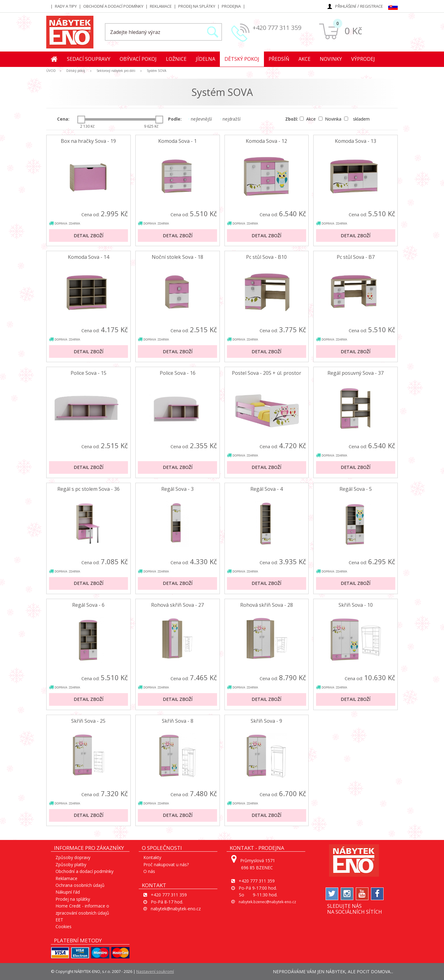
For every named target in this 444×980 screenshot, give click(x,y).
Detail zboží (88, 236)
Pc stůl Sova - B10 (266, 257)
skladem (357, 119)
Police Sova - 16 (178, 373)
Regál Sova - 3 (177, 489)
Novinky (331, 59)
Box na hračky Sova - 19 (88, 141)
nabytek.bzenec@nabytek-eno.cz (267, 902)
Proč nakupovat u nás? (166, 864)
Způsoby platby (71, 864)
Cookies (64, 926)
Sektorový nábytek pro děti (116, 71)
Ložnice (176, 59)
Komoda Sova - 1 (177, 141)
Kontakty (152, 857)
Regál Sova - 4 (267, 489)
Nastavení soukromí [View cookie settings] (155, 971)
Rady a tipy (66, 6)
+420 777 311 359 (277, 28)
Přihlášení (346, 6)
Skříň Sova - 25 (88, 721)
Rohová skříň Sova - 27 (177, 605)
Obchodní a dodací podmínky (113, 6)
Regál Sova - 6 (88, 605)
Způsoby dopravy (73, 857)
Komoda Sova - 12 (266, 141)
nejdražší (230, 119)
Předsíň (279, 59)
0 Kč (353, 31)
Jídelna (206, 59)
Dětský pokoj (242, 59)
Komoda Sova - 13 (356, 141)
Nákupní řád (68, 892)
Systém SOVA (156, 71)
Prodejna (231, 6)
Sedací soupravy (89, 59)
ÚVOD (51, 71)
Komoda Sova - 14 (88, 257)
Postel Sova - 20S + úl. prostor (267, 373)
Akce (304, 59)
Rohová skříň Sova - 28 (267, 605)
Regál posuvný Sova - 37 (356, 373)
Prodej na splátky (197, 6)
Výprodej (363, 59)
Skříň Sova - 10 (356, 605)
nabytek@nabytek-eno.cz (176, 909)
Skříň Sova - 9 (266, 721)
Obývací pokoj (138, 59)
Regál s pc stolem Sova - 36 (88, 489)
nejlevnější (200, 119)
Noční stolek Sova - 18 (177, 257)
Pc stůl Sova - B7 (356, 257)
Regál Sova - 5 (356, 489)
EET (59, 920)
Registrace (372, 6)
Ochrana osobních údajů (80, 885)
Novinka (331, 119)
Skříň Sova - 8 (178, 721)
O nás (149, 871)
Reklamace (161, 6)
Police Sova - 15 (88, 373)
